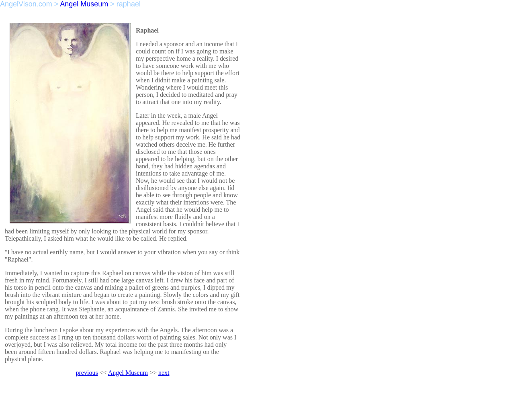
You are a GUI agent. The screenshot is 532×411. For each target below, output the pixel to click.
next (164, 373)
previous (87, 373)
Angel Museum (84, 4)
